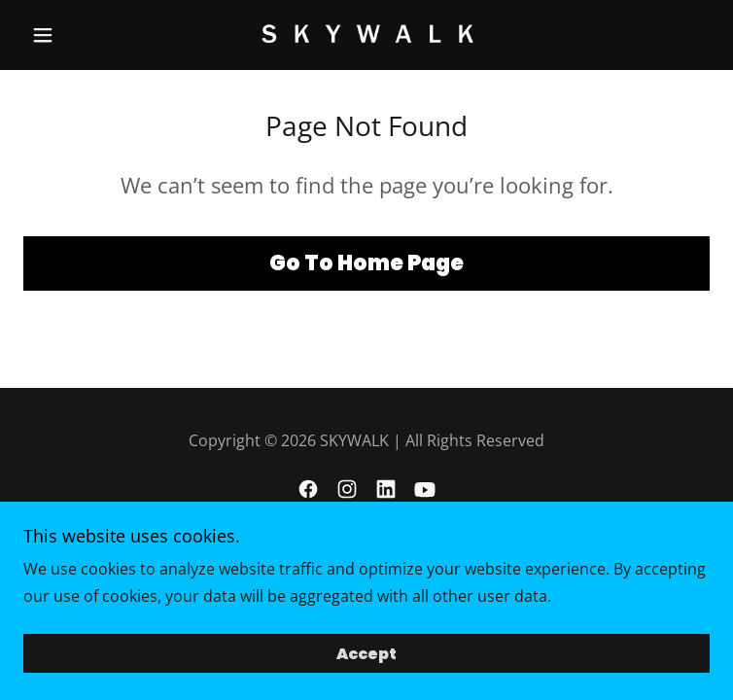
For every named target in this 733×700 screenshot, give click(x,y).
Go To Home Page (366, 263)
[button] (75, 35)
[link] (366, 35)
